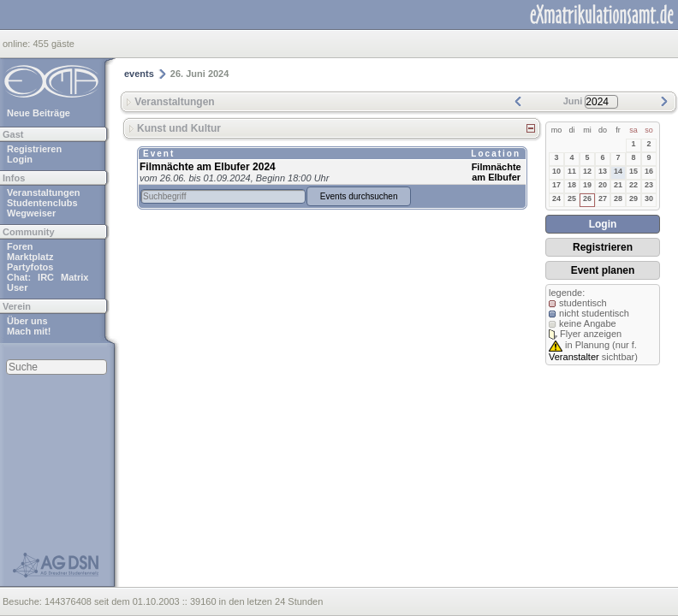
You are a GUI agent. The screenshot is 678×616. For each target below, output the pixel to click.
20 (603, 185)
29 (633, 198)
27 (603, 198)
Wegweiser (31, 213)
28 (618, 198)
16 (649, 171)
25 (572, 198)
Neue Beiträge (39, 113)
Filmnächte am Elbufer (497, 172)
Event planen (603, 270)
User (17, 287)
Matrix (74, 277)
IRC (46, 277)
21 (618, 185)
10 (556, 171)
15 (633, 171)
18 (572, 185)
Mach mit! (29, 331)
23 (649, 185)
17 (556, 185)
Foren (20, 246)
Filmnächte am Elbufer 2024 (208, 167)
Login (20, 159)
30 (649, 198)
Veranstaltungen (44, 192)
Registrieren (34, 149)
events (139, 74)
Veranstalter (574, 357)
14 (618, 171)
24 (556, 198)
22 (633, 185)
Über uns (27, 321)
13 (603, 171)
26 (587, 198)
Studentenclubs (42, 203)
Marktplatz (30, 257)
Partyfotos (30, 267)
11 (572, 171)
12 (587, 171)
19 (587, 185)
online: (18, 44)
